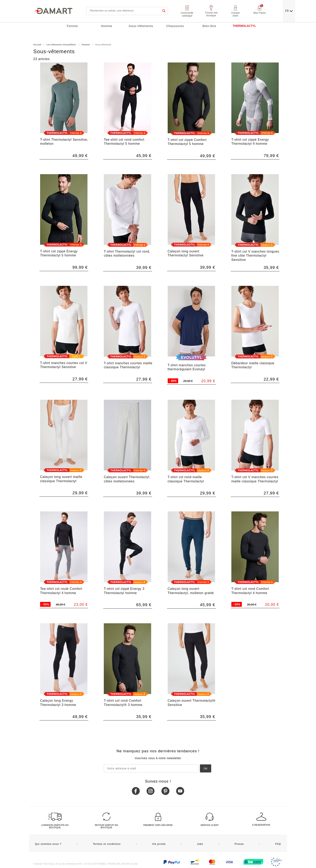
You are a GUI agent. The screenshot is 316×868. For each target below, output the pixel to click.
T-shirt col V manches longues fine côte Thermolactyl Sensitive (255, 256)
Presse (239, 844)
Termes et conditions (107, 844)
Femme (72, 26)
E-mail (134, 864)
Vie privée (159, 844)
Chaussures (175, 26)
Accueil (37, 45)
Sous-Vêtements (141, 26)
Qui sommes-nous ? (48, 844)
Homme (107, 26)
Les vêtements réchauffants (62, 45)
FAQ (278, 844)
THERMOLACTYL (244, 26)
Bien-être (209, 26)
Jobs (200, 844)
